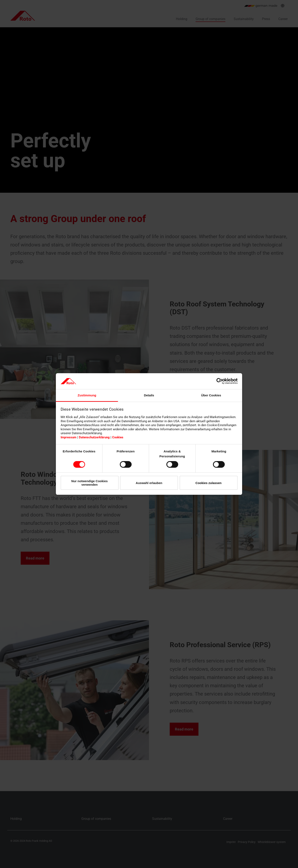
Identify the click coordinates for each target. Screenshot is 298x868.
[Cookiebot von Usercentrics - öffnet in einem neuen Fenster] (219, 381)
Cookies (118, 437)
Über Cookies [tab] (211, 395)
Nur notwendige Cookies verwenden (90, 483)
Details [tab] (149, 395)
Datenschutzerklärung (94, 437)
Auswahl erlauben (149, 483)
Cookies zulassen (209, 483)
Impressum (68, 437)
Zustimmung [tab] (87, 395)
